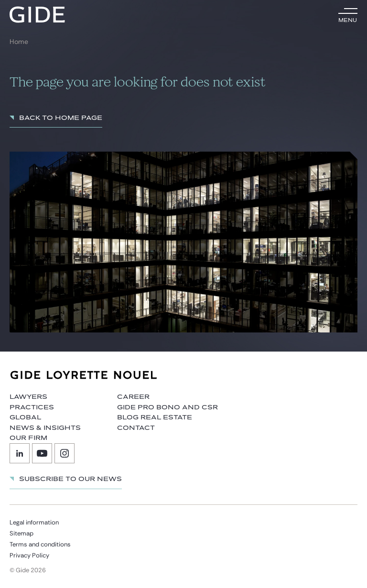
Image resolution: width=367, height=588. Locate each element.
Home (19, 42)
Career (133, 397)
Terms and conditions (40, 544)
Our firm (28, 438)
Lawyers (28, 397)
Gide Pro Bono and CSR (167, 407)
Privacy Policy (29, 555)
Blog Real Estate (155, 417)
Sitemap (22, 533)
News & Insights (45, 428)
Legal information (34, 522)
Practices (32, 407)
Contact (136, 428)
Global (25, 417)
